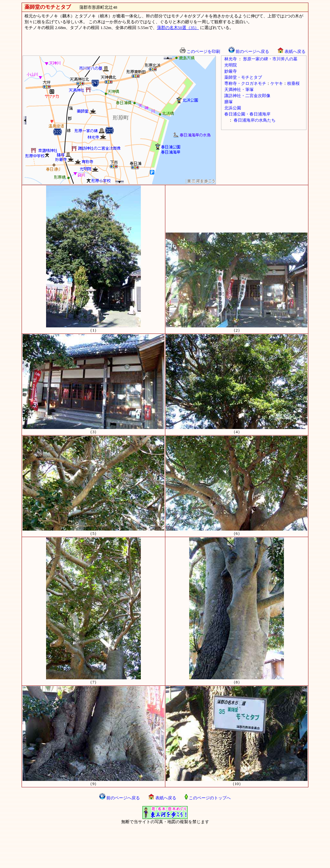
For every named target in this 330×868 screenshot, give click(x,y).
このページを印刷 (200, 51)
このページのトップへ (208, 798)
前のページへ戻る (249, 51)
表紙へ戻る (291, 51)
